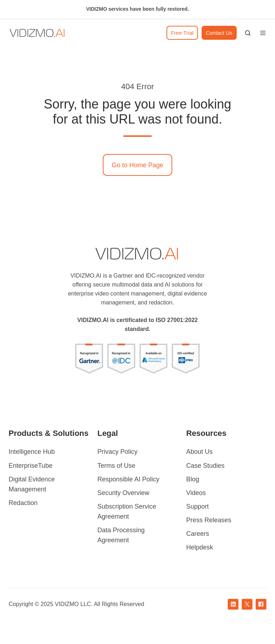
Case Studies (205, 466)
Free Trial (182, 33)
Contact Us (219, 33)
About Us (199, 452)
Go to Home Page (137, 165)
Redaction (23, 503)
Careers (198, 534)
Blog (193, 479)
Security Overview (123, 493)
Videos (196, 493)
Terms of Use (116, 466)
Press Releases (209, 520)
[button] (248, 33)
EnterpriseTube (30, 466)
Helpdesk (200, 547)
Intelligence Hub (32, 452)
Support (197, 506)
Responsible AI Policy (128, 479)
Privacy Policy (117, 452)
